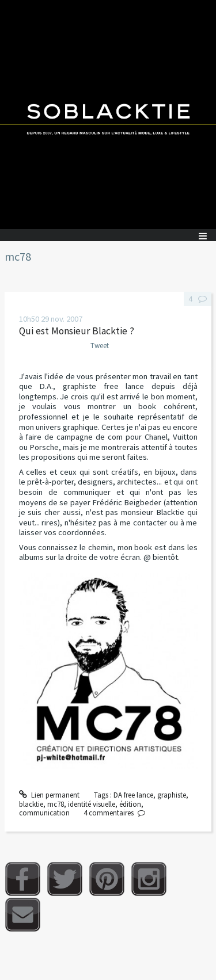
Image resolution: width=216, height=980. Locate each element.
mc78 (56, 804)
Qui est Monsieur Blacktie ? (77, 331)
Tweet (100, 346)
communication (44, 813)
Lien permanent (50, 795)
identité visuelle (92, 804)
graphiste (172, 795)
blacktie (31, 804)
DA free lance (133, 795)
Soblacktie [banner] (108, 115)
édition (130, 804)
